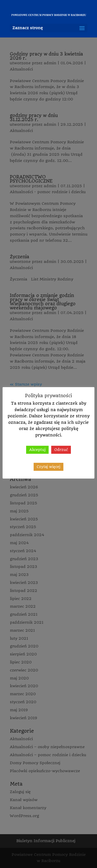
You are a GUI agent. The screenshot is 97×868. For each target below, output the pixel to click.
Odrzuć (61, 450)
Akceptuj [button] (37, 450)
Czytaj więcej (48, 467)
